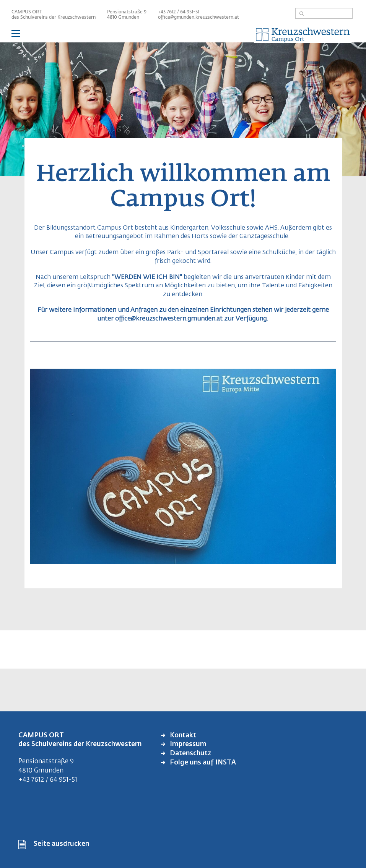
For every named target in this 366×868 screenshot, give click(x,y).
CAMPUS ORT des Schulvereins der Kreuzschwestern (54, 15)
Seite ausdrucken (61, 844)
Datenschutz (190, 754)
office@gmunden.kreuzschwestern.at (198, 18)
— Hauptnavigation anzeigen (183, 35)
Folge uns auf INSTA (202, 763)
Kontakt (182, 736)
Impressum (187, 744)
